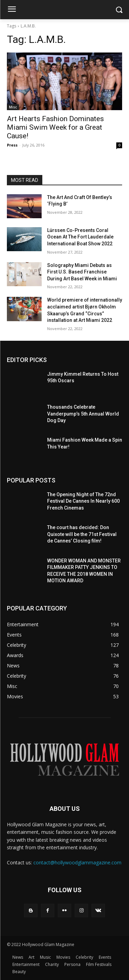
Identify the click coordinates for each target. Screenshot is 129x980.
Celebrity (84, 957)
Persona (72, 964)
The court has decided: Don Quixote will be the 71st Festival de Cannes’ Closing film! (82, 534)
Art (31, 957)
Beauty (19, 972)
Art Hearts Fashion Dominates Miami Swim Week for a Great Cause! (55, 127)
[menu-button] (12, 10)
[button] (119, 10)
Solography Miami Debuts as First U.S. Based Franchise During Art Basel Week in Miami (82, 272)
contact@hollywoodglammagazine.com (77, 862)
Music (45, 957)
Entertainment (26, 964)
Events (105, 957)
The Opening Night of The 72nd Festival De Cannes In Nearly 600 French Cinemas (83, 501)
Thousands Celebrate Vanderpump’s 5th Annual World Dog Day (83, 414)
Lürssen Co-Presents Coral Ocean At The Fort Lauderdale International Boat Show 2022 (80, 237)
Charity (52, 964)
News (18, 957)
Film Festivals (99, 964)
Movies (63, 957)
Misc (13, 107)
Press (12, 145)
